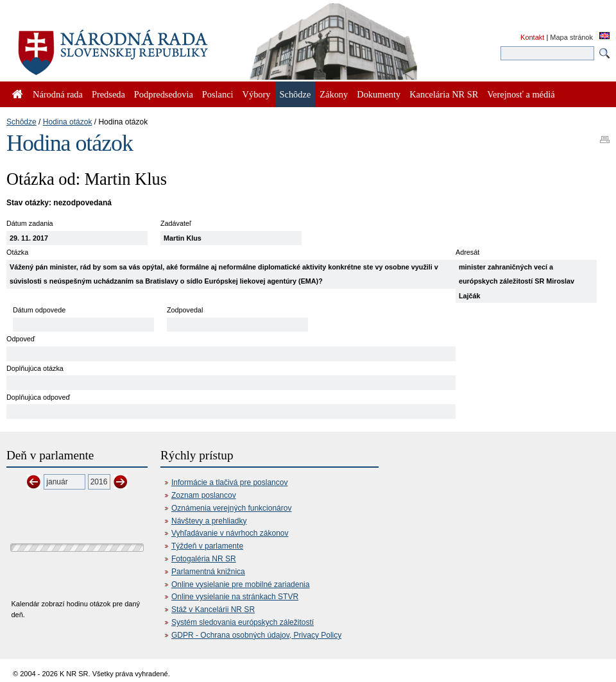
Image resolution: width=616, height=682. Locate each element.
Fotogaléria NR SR (204, 559)
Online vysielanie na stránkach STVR (235, 597)
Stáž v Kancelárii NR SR (213, 610)
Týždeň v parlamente (207, 546)
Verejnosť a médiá (521, 94)
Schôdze (21, 122)
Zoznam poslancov (204, 495)
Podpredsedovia (164, 94)
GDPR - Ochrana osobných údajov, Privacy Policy (256, 635)
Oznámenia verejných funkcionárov (231, 508)
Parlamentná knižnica (208, 572)
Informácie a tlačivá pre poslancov (229, 482)
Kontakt (532, 37)
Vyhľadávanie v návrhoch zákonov (230, 533)
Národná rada (58, 94)
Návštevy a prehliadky (209, 521)
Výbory (257, 94)
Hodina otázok (68, 122)
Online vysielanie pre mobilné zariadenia (240, 584)
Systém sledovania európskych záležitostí (243, 622)
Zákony (334, 94)
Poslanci (218, 94)
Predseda (108, 94)
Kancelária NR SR (444, 94)
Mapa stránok (571, 37)
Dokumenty (379, 94)
